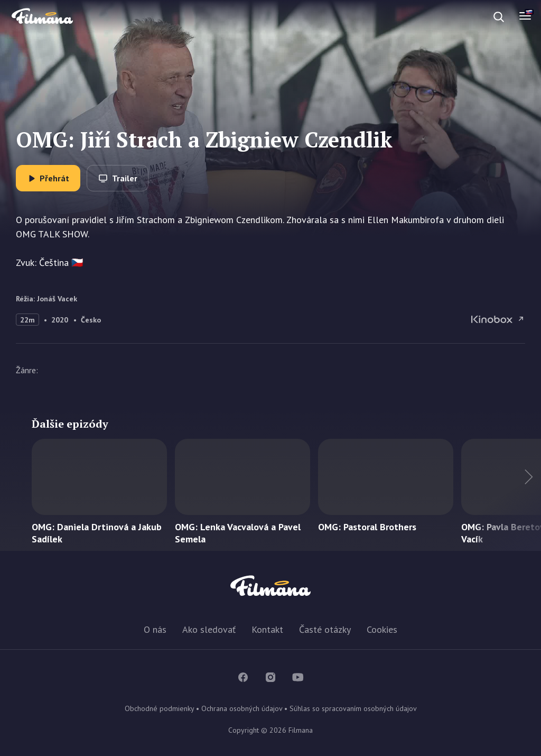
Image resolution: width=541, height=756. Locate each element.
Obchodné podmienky (159, 708)
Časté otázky (325, 629)
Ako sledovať (209, 629)
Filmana (42, 17)
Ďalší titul (509, 495)
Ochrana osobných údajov (242, 708)
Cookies (382, 629)
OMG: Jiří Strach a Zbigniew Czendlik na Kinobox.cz (498, 319)
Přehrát (54, 178)
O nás (155, 629)
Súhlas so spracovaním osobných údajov (353, 708)
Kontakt (267, 629)
